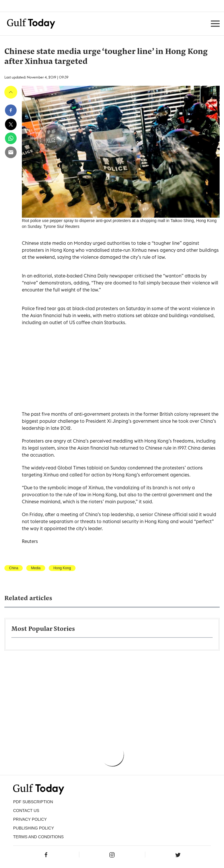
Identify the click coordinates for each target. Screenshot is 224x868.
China (14, 568)
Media (36, 568)
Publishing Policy (34, 828)
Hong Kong (62, 568)
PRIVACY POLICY (30, 819)
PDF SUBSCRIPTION (33, 802)
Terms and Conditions (38, 837)
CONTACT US (26, 811)
